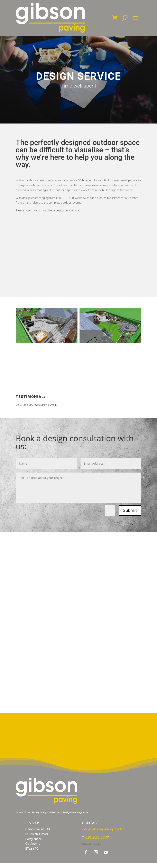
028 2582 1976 (97, 837)
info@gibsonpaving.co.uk (102, 829)
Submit (130, 510)
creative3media (80, 812)
